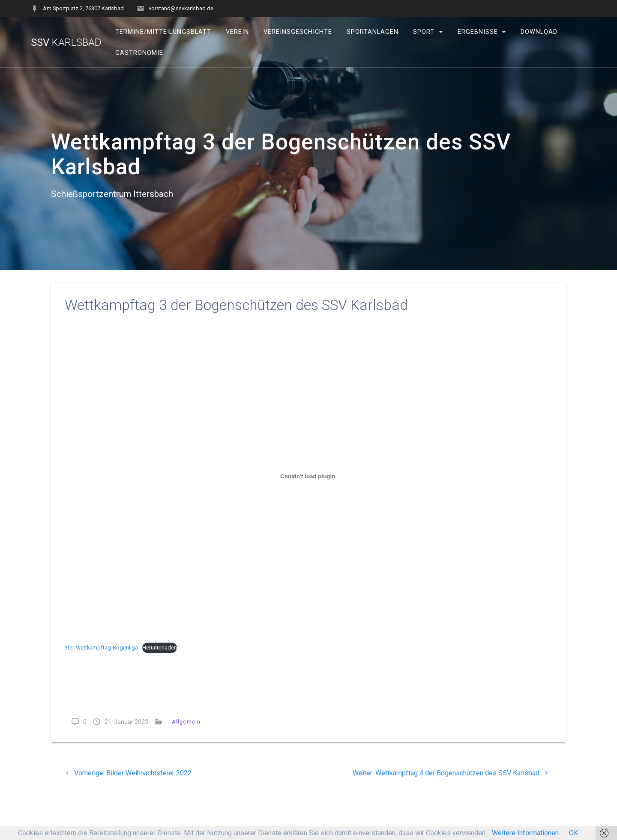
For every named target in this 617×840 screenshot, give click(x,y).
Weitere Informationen (525, 833)
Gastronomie (139, 53)
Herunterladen (160, 648)
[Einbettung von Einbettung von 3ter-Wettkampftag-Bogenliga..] (308, 477)
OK (574, 833)
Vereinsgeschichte (298, 32)
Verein (237, 32)
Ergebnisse (477, 32)
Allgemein (186, 722)
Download (539, 32)
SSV (66, 42)
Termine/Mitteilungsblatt (163, 32)
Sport (424, 32)
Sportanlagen (373, 32)
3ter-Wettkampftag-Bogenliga (101, 648)
